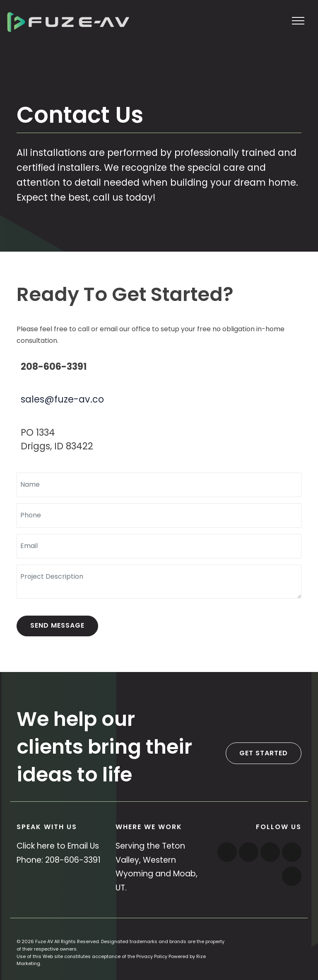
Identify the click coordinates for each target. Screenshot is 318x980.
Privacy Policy (152, 956)
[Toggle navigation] (298, 20)
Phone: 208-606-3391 (59, 860)
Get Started (264, 753)
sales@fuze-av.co (62, 399)
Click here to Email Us (58, 846)
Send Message (57, 625)
